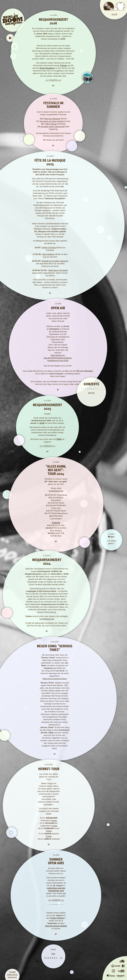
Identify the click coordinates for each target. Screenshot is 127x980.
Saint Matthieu (48, 254)
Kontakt (12, 972)
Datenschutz (12, 975)
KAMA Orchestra (49, 248)
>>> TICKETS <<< (53, 80)
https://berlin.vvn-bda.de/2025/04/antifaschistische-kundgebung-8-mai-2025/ (58, 358)
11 (61, 958)
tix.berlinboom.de (56, 491)
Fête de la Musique (52, 119)
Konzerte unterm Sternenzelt (53, 126)
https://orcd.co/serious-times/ (55, 679)
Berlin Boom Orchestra (58, 270)
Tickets (54, 821)
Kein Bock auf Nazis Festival (52, 121)
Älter (53, 954)
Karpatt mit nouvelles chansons (55, 261)
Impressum (12, 977)
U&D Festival (51, 124)
